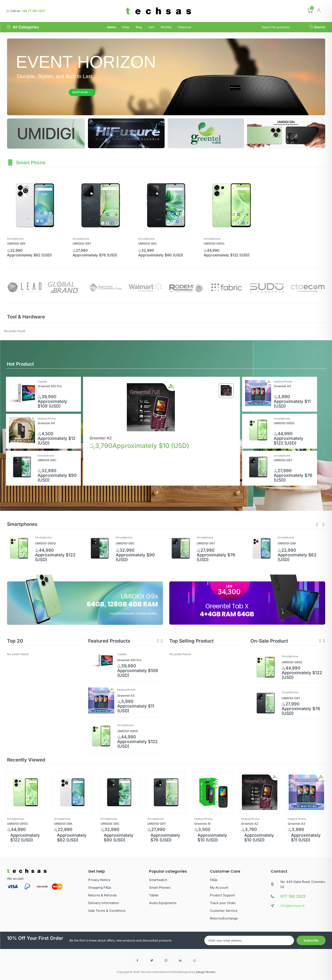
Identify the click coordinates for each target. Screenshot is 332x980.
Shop (126, 27)
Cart (151, 27)
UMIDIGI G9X (16, 243)
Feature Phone (283, 382)
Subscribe (311, 940)
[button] (317, 525)
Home (111, 27)
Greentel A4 (46, 423)
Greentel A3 (283, 386)
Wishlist (166, 27)
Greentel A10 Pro (50, 386)
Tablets (43, 382)
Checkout (185, 27)
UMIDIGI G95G (214, 243)
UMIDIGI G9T (82, 243)
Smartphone (15, 239)
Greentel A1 (203, 824)
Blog (139, 27)
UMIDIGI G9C (148, 243)
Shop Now (82, 92)
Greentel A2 (101, 438)
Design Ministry (206, 972)
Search (317, 27)
